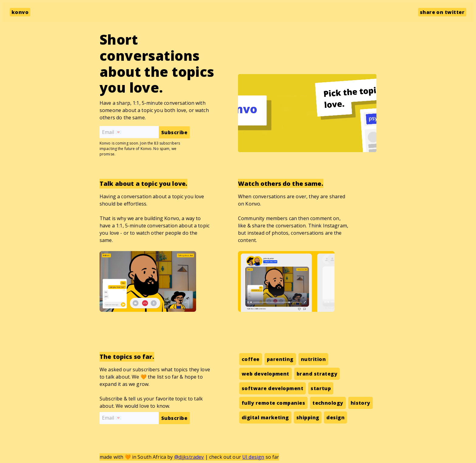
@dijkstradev (189, 457)
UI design (253, 457)
